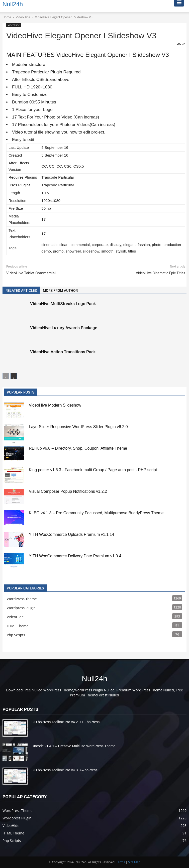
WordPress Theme (22, 599)
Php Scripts (16, 635)
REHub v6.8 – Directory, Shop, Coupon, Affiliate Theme (78, 448)
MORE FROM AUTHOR (60, 291)
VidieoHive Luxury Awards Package (64, 328)
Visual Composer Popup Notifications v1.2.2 (68, 491)
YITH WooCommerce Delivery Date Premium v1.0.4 (75, 556)
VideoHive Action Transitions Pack (63, 352)
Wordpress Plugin (21, 608)
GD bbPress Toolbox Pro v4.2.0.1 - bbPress (66, 722)
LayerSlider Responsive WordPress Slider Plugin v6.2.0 (78, 427)
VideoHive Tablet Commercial (31, 273)
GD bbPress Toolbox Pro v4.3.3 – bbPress (65, 770)
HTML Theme (18, 626)
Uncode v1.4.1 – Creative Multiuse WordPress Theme (73, 746)
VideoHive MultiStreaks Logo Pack (63, 304)
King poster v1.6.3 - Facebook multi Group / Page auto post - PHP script (93, 470)
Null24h (94, 678)
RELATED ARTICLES (21, 291)
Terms (120, 862)
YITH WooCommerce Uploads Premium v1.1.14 (71, 534)
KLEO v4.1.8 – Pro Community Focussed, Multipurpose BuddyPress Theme (96, 513)
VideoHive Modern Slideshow (55, 405)
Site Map (134, 862)
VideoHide (14, 25)
